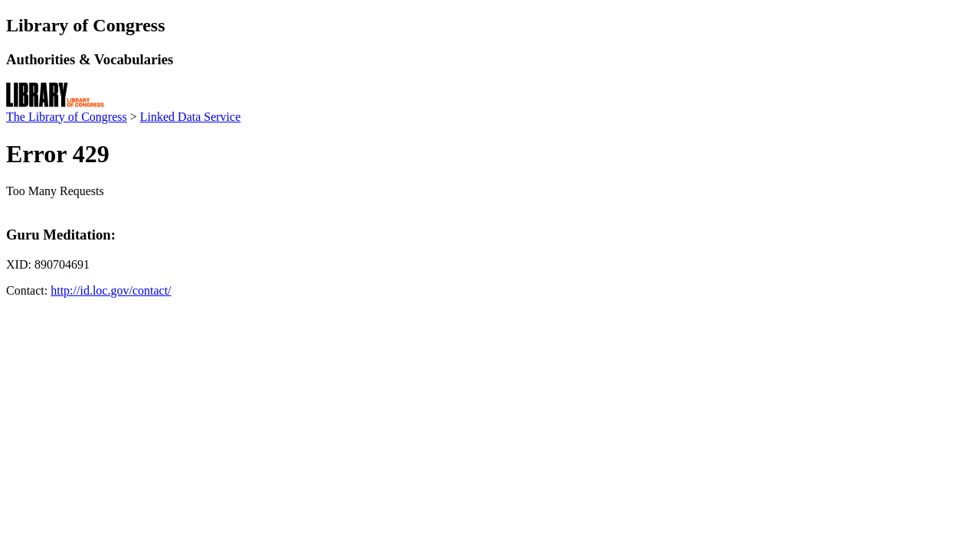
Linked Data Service (191, 117)
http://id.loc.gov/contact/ (111, 290)
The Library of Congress (67, 117)
